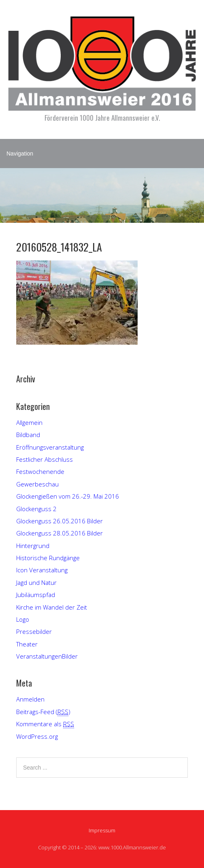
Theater (27, 644)
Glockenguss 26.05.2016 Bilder (59, 521)
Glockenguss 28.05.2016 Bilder (59, 533)
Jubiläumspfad (36, 595)
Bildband (28, 435)
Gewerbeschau (37, 484)
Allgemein (29, 422)
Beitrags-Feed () (43, 712)
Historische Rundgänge (48, 558)
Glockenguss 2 (36, 509)
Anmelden (30, 699)
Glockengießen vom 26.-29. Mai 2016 (68, 496)
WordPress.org (37, 736)
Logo (23, 619)
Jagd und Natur (36, 582)
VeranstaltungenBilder (47, 656)
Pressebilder (34, 631)
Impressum (102, 830)
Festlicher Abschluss (45, 459)
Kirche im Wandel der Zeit (52, 607)
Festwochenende (40, 471)
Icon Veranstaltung (42, 570)
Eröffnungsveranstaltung (50, 447)
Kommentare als (45, 724)
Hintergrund (33, 546)
